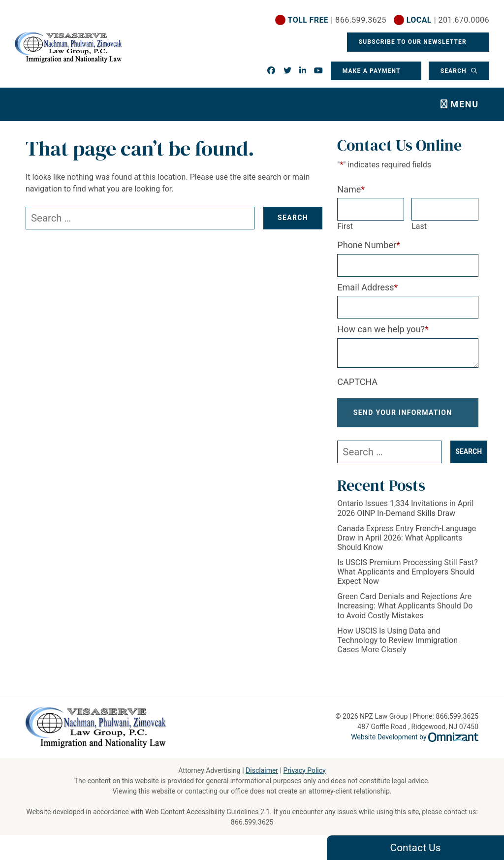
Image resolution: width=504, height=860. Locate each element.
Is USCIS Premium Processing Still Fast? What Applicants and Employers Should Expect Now (408, 580)
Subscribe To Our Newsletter (413, 42)
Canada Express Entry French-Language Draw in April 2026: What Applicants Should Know (407, 546)
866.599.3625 (252, 822)
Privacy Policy (304, 770)
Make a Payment (371, 71)
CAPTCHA (357, 382)
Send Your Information (403, 417)
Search (454, 71)
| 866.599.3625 (337, 20)
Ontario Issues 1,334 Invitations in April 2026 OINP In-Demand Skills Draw (405, 516)
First (345, 226)
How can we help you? (383, 329)
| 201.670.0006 (448, 20)
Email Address (367, 287)
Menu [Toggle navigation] (465, 104)
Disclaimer (262, 770)
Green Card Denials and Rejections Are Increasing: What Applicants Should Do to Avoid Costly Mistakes (405, 614)
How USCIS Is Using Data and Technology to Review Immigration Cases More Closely (397, 648)
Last (419, 226)
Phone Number (369, 245)
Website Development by (415, 737)
